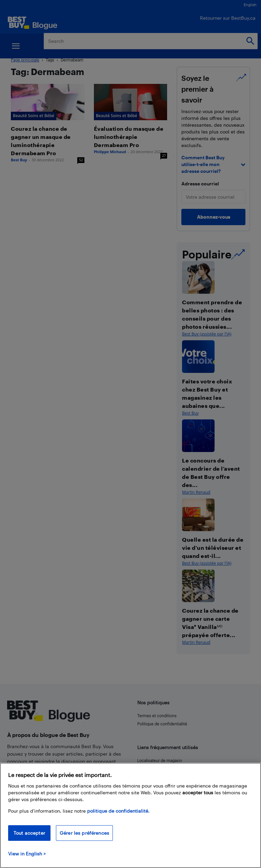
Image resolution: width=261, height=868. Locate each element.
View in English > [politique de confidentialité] (27, 854)
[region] (130, 815)
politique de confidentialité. (118, 811)
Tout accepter (29, 833)
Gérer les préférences (84, 833)
